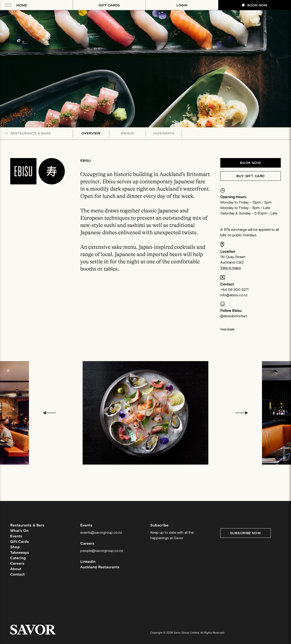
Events (16, 536)
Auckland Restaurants (100, 567)
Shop (15, 547)
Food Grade (227, 329)
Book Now (255, 5)
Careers (17, 564)
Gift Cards (109, 5)
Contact (18, 575)
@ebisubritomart (234, 316)
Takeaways (164, 133)
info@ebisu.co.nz (234, 295)
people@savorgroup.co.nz (102, 551)
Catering (18, 558)
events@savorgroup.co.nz (101, 533)
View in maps (231, 268)
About (16, 569)
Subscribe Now (246, 533)
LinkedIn (88, 562)
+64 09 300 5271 (234, 290)
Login (182, 5)
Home (22, 5)
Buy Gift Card (251, 176)
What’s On (19, 531)
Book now (251, 163)
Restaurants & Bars (28, 133)
